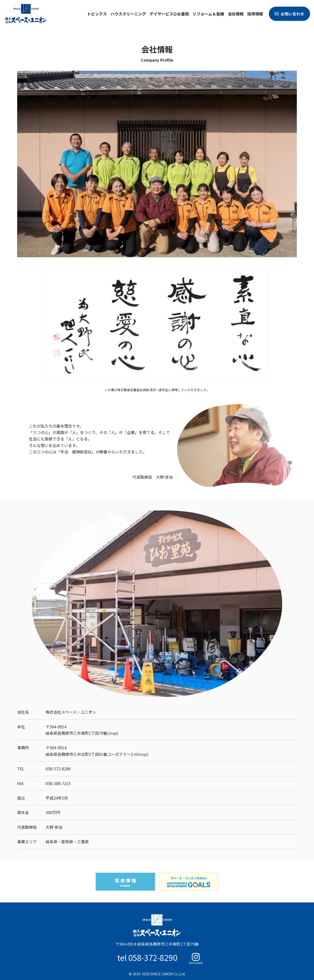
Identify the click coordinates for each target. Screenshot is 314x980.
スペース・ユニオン (26, 14)
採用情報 (255, 14)
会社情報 (236, 14)
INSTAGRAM (196, 963)
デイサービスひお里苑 (169, 14)
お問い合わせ (292, 14)
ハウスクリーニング (128, 14)
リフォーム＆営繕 (208, 14)
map (113, 733)
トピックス (97, 14)
